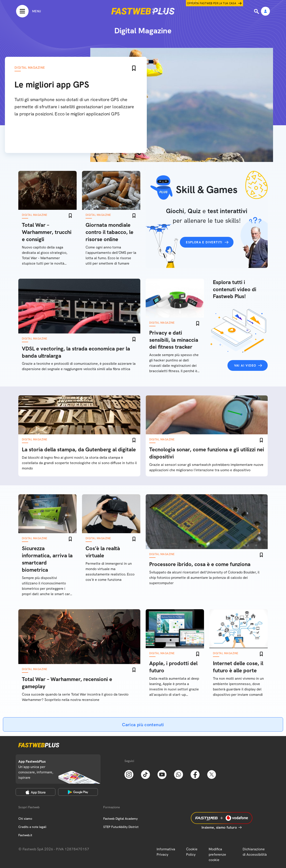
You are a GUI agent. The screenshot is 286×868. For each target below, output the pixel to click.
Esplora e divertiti (204, 242)
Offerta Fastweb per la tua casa (212, 3)
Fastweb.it (25, 835)
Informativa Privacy (166, 852)
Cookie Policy (192, 852)
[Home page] (143, 11)
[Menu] (28, 11)
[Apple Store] (36, 792)
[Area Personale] (265, 12)
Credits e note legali (32, 827)
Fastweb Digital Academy (120, 819)
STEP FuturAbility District (121, 827)
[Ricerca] (257, 11)
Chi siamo (25, 819)
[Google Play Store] (78, 792)
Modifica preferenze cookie (217, 854)
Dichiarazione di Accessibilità (255, 852)
